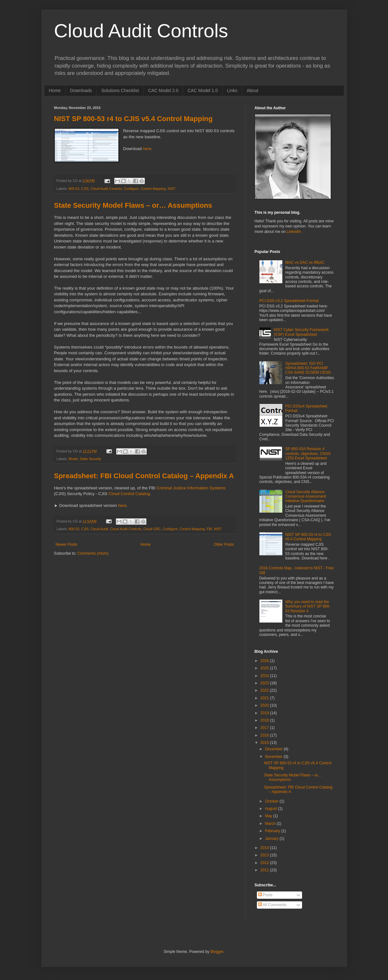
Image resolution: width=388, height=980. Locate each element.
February (273, 831)
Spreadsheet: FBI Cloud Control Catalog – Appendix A (144, 476)
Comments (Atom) (93, 553)
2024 (265, 676)
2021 (265, 698)
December (274, 749)
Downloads (81, 90)
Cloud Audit (99, 529)
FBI (209, 529)
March (271, 824)
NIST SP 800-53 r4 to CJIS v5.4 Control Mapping (133, 119)
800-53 (74, 189)
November (274, 757)
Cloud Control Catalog (129, 494)
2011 (265, 870)
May (269, 816)
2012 (265, 863)
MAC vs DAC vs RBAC (305, 263)
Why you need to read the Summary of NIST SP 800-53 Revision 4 (308, 606)
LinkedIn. (294, 232)
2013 (265, 855)
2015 (265, 743)
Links (232, 90)
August (271, 809)
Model (73, 459)
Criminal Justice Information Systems (191, 488)
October (272, 801)
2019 (265, 713)
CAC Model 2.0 (163, 90)
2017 (265, 728)
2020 (265, 705)
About (253, 90)
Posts (265, 895)
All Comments (272, 905)
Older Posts (224, 544)
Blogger (217, 952)
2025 (265, 668)
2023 (265, 683)
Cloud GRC (152, 529)
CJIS (85, 189)
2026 (265, 661)
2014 (265, 848)
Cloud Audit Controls (141, 31)
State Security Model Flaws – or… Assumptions (133, 205)
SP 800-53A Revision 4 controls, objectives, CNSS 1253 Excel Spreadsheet (308, 454)
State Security (91, 459)
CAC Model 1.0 (203, 90)
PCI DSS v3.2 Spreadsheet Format (289, 301)
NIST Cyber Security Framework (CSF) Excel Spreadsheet (301, 332)
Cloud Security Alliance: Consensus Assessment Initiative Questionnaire (306, 497)
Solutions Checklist (120, 90)
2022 (265, 690)
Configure (131, 189)
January (272, 839)
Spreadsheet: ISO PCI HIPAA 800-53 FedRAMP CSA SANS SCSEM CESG (308, 368)
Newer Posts (67, 544)
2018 (265, 720)
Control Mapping (153, 189)
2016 (265, 735)
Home (55, 90)
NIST (172, 189)
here (147, 149)
